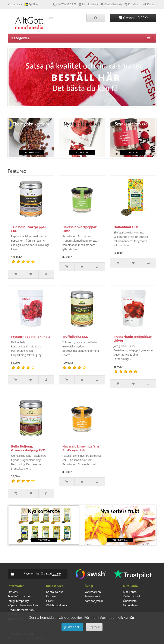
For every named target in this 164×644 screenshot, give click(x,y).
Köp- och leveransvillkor (23, 605)
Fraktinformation (19, 596)
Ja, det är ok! (72, 627)
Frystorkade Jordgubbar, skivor (133, 338)
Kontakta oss (55, 592)
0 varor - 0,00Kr (133, 18)
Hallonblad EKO (126, 227)
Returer (51, 596)
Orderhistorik (132, 596)
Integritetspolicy (18, 601)
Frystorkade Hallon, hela (31, 337)
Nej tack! (94, 627)
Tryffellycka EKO (75, 337)
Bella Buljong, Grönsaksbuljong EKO (28, 448)
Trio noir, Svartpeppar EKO (29, 229)
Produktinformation (21, 610)
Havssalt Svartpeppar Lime (79, 229)
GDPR (50, 601)
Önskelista (130, 601)
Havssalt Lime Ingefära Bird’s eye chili (81, 448)
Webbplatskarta (56, 605)
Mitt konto (130, 592)
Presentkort (92, 596)
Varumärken (93, 592)
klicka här (126, 617)
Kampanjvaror (94, 601)
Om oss (13, 592)
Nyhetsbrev (130, 605)
